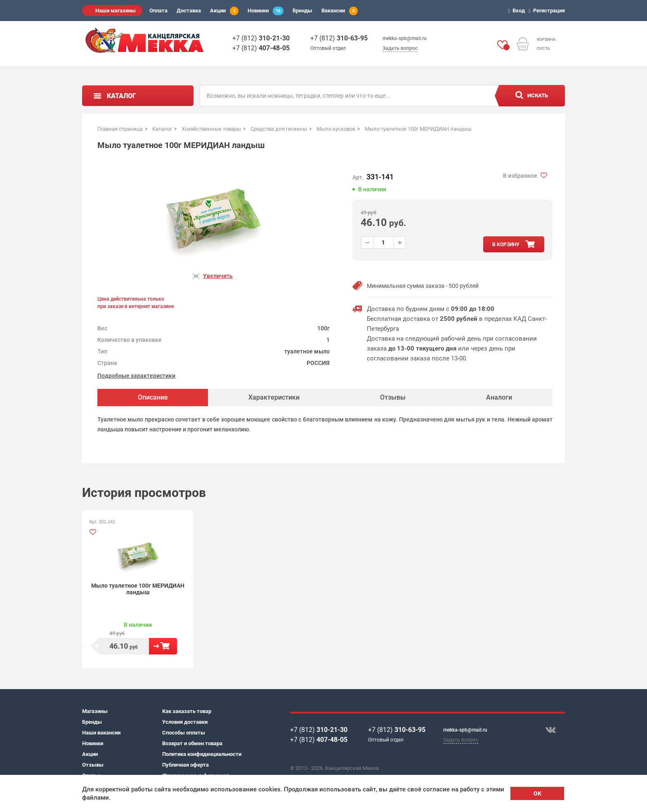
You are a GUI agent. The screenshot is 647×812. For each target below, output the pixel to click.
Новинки (266, 11)
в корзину (506, 245)
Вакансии (340, 11)
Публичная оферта (185, 765)
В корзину (163, 646)
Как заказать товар (187, 711)
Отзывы (93, 765)
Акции (224, 11)
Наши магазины (116, 11)
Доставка (189, 11)
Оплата (158, 11)
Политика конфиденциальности (202, 754)
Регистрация (548, 11)
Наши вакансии (101, 733)
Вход (518, 11)
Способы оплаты (184, 733)
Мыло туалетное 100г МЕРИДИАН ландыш (138, 589)
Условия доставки (185, 722)
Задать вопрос (400, 48)
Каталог (122, 96)
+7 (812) (261, 38)
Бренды (302, 11)
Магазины (95, 711)
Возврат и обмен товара (192, 743)
